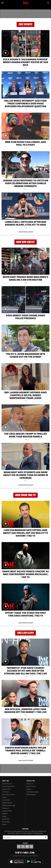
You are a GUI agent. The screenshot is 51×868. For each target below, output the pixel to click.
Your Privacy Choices (9, 795)
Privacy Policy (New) (8, 786)
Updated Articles (7, 803)
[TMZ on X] (23, 847)
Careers (29, 789)
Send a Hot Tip (31, 786)
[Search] (48, 3)
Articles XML (6, 800)
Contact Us (30, 784)
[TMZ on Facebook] (19, 847)
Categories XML (7, 811)
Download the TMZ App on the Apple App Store (17, 862)
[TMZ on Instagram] (31, 847)
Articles (5, 797)
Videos (4, 824)
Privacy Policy (28, 833)
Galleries (5, 814)
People (4, 816)
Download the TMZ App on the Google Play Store (34, 861)
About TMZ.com (7, 784)
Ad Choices (6, 792)
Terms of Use (6, 789)
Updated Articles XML (9, 805)
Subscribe (46, 837)
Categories (5, 808)
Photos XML (6, 822)
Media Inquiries (31, 795)
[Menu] (3, 3)
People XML (6, 819)
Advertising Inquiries (33, 792)
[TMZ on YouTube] (27, 847)
